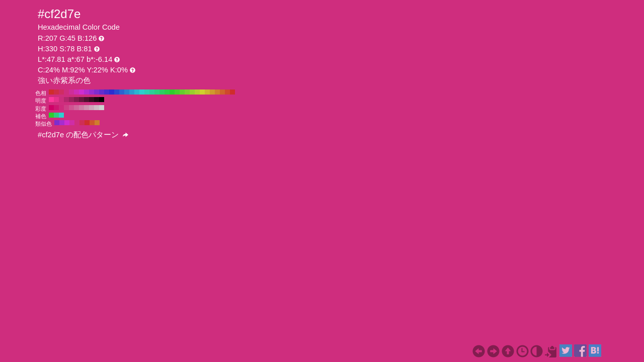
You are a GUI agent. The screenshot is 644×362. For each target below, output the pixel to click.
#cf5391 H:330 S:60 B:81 (71, 108)
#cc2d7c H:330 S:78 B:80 (61, 100)
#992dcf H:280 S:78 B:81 (92, 92)
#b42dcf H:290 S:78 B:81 (87, 92)
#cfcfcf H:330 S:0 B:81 (102, 108)
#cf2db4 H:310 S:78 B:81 (76, 92)
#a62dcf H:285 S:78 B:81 (62, 123)
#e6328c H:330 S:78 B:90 (56, 100)
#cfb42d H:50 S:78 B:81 (207, 92)
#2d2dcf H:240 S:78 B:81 (112, 92)
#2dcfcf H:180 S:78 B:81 (142, 92)
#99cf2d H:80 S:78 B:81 (192, 92)
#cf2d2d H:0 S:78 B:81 (232, 92)
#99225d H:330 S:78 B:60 (71, 100)
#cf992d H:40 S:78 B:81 (212, 92)
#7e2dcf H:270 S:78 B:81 (97, 92)
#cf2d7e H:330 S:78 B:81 (66, 92)
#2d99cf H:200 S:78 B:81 (132, 92)
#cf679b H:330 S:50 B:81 (76, 108)
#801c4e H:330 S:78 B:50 (76, 100)
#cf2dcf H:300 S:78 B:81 (82, 92)
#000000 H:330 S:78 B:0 (102, 100)
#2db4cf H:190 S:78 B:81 (137, 92)
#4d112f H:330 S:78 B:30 (87, 100)
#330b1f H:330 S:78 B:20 (92, 100)
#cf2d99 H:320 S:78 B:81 (71, 92)
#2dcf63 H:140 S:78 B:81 (162, 92)
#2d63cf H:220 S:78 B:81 (122, 92)
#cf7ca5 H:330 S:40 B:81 (82, 108)
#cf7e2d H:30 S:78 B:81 (217, 92)
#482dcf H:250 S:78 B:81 (107, 92)
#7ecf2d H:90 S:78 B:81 (187, 92)
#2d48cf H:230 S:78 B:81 (117, 92)
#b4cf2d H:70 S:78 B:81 (197, 92)
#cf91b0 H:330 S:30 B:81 (87, 108)
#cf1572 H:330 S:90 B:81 (56, 108)
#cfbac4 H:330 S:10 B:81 (97, 108)
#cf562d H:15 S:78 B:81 (92, 123)
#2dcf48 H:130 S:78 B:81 (167, 92)
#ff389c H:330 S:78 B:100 (51, 100)
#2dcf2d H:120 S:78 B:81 (172, 92)
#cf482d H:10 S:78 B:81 (227, 92)
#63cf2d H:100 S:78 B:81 (182, 92)
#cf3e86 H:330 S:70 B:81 (66, 108)
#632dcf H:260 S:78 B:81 (102, 92)
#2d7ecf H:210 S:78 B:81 (127, 92)
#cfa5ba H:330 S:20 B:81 (92, 108)
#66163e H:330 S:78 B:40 (82, 100)
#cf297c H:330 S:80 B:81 (61, 108)
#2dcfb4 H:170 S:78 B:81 (147, 92)
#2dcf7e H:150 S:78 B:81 (157, 92)
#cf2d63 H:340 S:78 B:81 (61, 92)
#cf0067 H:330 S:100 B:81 (51, 108)
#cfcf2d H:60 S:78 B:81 (202, 92)
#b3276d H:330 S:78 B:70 (66, 100)
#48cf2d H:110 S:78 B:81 (177, 92)
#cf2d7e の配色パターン (83, 135)
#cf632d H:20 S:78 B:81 (222, 92)
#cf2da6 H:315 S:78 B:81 (72, 123)
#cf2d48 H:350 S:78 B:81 (56, 92)
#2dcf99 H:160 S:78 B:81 (152, 92)
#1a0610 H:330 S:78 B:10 (97, 100)
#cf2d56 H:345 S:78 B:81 (82, 123)
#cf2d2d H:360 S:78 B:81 (51, 92)
